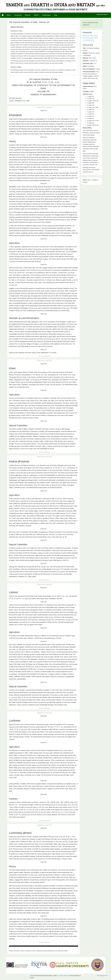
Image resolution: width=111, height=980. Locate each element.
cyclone (96, 36)
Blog (55, 15)
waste (92, 40)
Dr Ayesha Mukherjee (63, 976)
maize (96, 38)
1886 (95, 64)
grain (92, 38)
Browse (28, 15)
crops (91, 36)
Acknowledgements (102, 976)
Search (37, 15)
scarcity (88, 40)
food (89, 38)
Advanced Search (102, 15)
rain (84, 40)
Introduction (18, 15)
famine (85, 38)
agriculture (86, 36)
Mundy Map (47, 15)
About (9, 15)
